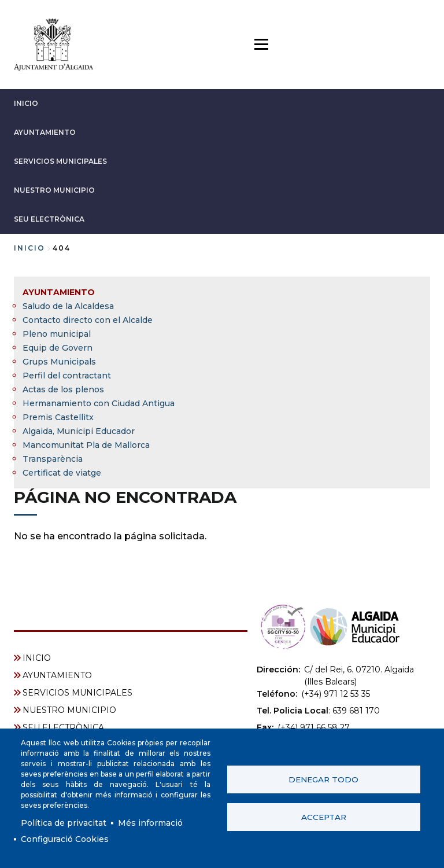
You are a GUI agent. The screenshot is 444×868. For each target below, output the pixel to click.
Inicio (29, 248)
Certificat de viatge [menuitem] (62, 473)
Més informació (150, 823)
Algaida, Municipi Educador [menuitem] (79, 431)
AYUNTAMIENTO (45, 132)
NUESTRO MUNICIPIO (54, 190)
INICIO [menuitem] (37, 658)
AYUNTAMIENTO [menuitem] (59, 292)
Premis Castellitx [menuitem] (58, 417)
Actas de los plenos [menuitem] (63, 389)
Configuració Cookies (65, 839)
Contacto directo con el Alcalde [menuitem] (88, 320)
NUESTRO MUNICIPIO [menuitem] (69, 710)
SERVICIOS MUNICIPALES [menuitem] (77, 693)
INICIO (26, 103)
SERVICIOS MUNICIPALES (60, 161)
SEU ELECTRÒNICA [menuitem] (63, 727)
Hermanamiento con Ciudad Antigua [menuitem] (99, 403)
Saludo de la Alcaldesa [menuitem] (68, 306)
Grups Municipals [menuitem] (59, 362)
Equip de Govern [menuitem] (58, 348)
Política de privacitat (64, 823)
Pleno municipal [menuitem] (57, 334)
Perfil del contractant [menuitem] (67, 376)
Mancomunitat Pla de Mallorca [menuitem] (86, 445)
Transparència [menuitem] (53, 459)
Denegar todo (323, 779)
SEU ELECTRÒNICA (49, 219)
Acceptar (324, 817)
